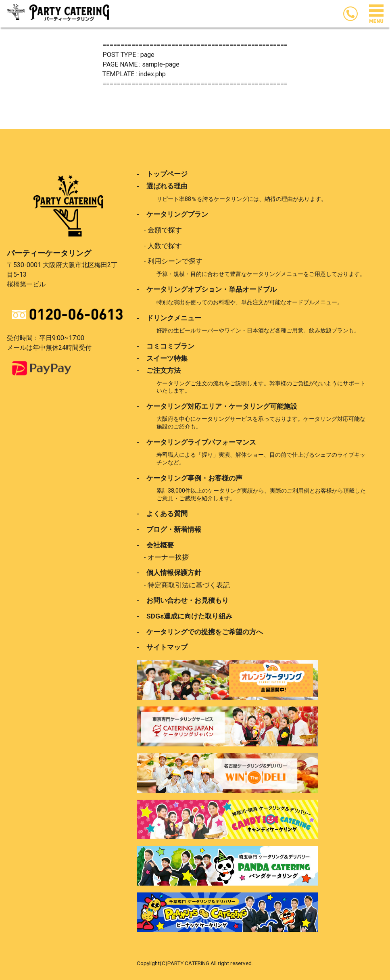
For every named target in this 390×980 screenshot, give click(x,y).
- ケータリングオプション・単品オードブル (207, 289)
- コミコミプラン (166, 346)
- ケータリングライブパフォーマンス (196, 442)
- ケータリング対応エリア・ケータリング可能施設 (217, 406)
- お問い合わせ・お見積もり (183, 600)
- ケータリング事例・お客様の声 (190, 478)
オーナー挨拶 (168, 557)
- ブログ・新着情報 (169, 529)
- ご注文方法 (159, 370)
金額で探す (165, 230)
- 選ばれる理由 (162, 186)
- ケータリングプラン (172, 214)
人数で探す (165, 246)
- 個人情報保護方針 (169, 573)
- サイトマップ (162, 647)
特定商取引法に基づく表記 (189, 585)
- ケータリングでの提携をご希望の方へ (200, 632)
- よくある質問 (162, 514)
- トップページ (162, 174)
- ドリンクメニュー (169, 318)
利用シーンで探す (175, 261)
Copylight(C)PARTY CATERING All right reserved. (195, 963)
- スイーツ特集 (162, 358)
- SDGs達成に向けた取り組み (185, 616)
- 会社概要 (155, 545)
